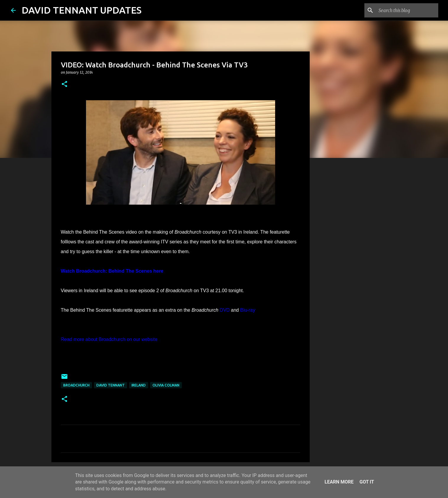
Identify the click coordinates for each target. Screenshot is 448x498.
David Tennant (111, 385)
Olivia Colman (166, 385)
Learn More (339, 482)
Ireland (139, 385)
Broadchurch (76, 385)
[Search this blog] (407, 10)
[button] (64, 84)
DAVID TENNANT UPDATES (82, 10)
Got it (367, 482)
